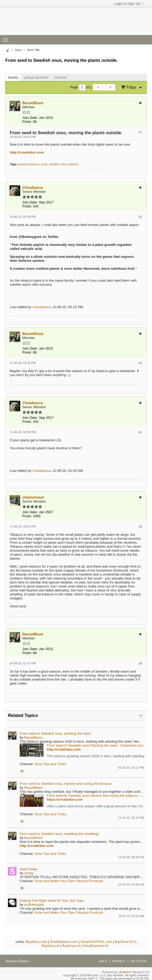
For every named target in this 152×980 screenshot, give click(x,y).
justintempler (34, 905)
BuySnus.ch (71, 946)
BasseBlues (33, 737)
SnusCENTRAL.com (96, 942)
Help (103, 961)
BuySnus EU (125, 942)
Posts (13, 78)
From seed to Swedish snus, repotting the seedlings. (60, 834)
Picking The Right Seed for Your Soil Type (52, 901)
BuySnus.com (36, 942)
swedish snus (58, 164)
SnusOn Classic (18, 961)
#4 (140, 432)
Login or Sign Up (129, 4)
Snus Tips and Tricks (50, 764)
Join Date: (30, 118)
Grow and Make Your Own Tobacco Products (69, 881)
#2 (140, 217)
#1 (140, 132)
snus (44, 164)
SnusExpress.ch (96, 946)
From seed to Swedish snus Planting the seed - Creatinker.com (95, 745)
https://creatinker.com (65, 800)
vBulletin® (125, 972)
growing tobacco (29, 164)
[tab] (13, 78)
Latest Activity (36, 78)
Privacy (119, 961)
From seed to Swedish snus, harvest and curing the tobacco (66, 784)
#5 (140, 527)
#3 (140, 363)
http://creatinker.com (27, 152)
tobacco (73, 164)
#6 (140, 664)
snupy (29, 873)
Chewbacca (41, 307)
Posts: (27, 122)
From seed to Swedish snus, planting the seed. (56, 733)
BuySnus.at (51, 946)
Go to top (139, 961)
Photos (61, 78)
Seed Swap (29, 869)
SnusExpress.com (64, 942)
